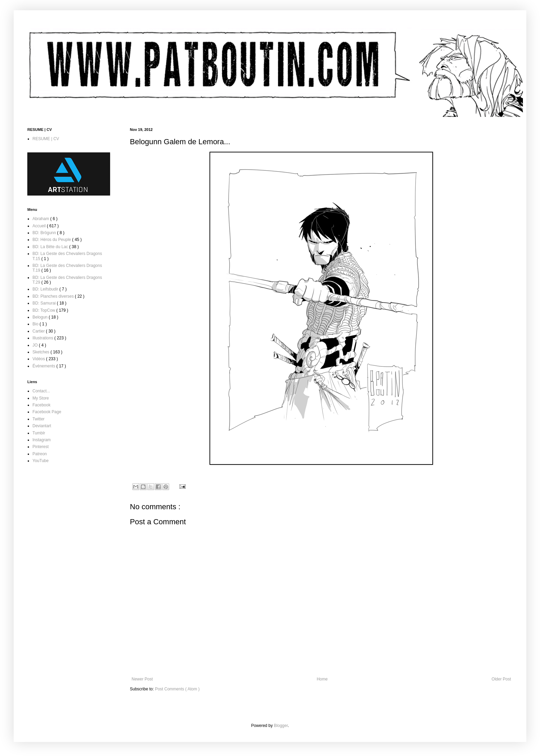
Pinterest (40, 447)
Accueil (40, 226)
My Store (41, 398)
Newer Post (142, 679)
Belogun (40, 317)
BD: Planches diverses (54, 296)
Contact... (41, 391)
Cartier (39, 331)
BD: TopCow (44, 310)
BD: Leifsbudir (46, 289)
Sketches (42, 352)
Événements (44, 366)
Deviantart (42, 426)
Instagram (42, 440)
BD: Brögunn (45, 233)
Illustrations (43, 338)
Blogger (281, 726)
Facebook (42, 405)
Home (322, 679)
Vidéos (39, 359)
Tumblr (39, 433)
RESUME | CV (46, 139)
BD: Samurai (45, 303)
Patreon (40, 454)
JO (36, 345)
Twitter (38, 419)
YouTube (40, 461)
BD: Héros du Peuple (52, 240)
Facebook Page (47, 412)
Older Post (501, 679)
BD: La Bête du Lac (51, 247)
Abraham (41, 219)
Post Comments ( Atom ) (177, 689)
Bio (36, 324)
